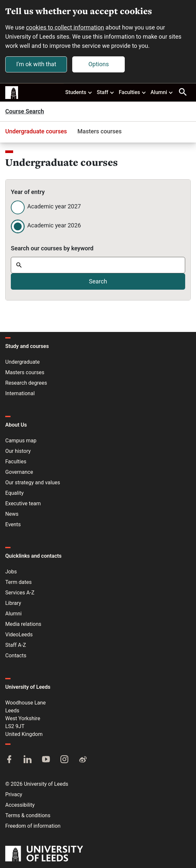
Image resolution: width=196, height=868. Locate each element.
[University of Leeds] (44, 854)
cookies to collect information (65, 27)
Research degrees (26, 383)
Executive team (23, 503)
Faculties (133, 92)
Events (13, 524)
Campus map (21, 441)
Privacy (14, 794)
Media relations (23, 624)
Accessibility (20, 805)
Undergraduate (22, 362)
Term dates (18, 582)
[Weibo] (83, 760)
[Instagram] (64, 760)
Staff (106, 92)
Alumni (162, 92)
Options (98, 64)
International (20, 393)
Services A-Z (20, 593)
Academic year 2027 (54, 206)
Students (79, 92)
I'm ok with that (36, 64)
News (12, 514)
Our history (18, 451)
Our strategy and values (33, 482)
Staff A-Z (16, 645)
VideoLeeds (19, 635)
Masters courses (100, 131)
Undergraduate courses (36, 131)
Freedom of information (33, 826)
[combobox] (98, 265)
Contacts (16, 656)
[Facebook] (9, 760)
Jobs (11, 572)
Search (98, 281)
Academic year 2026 (54, 225)
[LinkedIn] (28, 760)
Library (13, 603)
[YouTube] (46, 760)
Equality (14, 493)
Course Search (25, 111)
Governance (19, 472)
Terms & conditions (28, 815)
